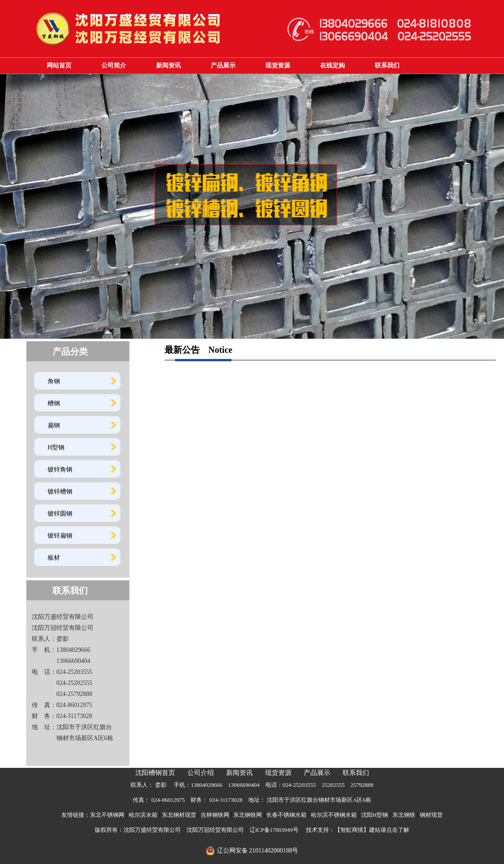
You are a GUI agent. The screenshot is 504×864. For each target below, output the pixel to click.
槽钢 (54, 403)
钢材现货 (431, 815)
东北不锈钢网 (107, 815)
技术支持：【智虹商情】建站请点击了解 (358, 830)
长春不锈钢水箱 (286, 815)
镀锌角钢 (60, 469)
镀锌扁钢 (60, 536)
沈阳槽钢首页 (155, 773)
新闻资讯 (168, 65)
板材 (54, 558)
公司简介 (114, 65)
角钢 (54, 381)
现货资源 (278, 65)
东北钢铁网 (248, 815)
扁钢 (54, 425)
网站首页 (59, 65)
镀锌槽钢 (60, 492)
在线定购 (332, 65)
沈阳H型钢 (375, 815)
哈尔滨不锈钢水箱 (334, 815)
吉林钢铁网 (215, 815)
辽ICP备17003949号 (274, 830)
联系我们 (387, 65)
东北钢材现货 (179, 815)
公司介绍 (201, 773)
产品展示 (223, 65)
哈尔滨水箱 (143, 815)
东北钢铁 (404, 815)
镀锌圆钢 (60, 514)
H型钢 (56, 447)
